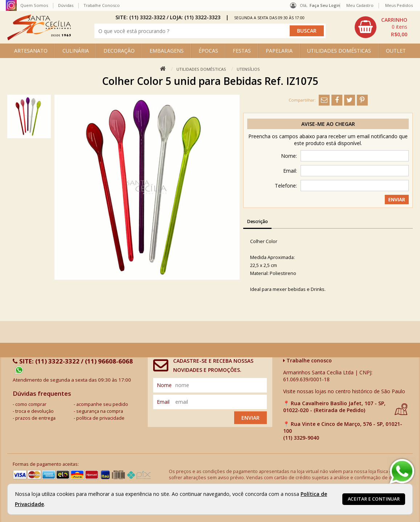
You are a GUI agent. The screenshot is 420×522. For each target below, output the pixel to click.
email (163, 402)
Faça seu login (325, 5)
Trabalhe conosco (307, 360)
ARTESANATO (31, 51)
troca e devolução (34, 411)
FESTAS (242, 51)
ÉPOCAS (208, 51)
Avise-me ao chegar (328, 124)
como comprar (31, 404)
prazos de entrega (35, 418)
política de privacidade (100, 418)
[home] (39, 38)
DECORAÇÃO (119, 51)
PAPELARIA (279, 51)
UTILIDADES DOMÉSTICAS (339, 51)
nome (164, 385)
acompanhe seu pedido (102, 404)
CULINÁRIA (76, 51)
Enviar (250, 418)
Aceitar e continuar (374, 499)
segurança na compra (100, 411)
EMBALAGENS (167, 51)
